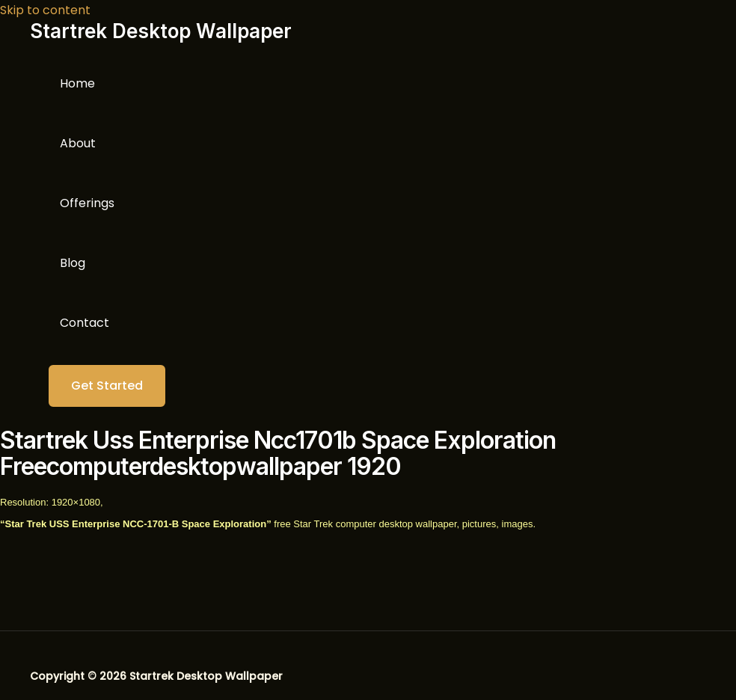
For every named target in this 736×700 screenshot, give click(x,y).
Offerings (87, 203)
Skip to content (45, 10)
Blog (73, 263)
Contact (85, 323)
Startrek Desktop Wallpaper (161, 31)
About (78, 143)
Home (77, 83)
